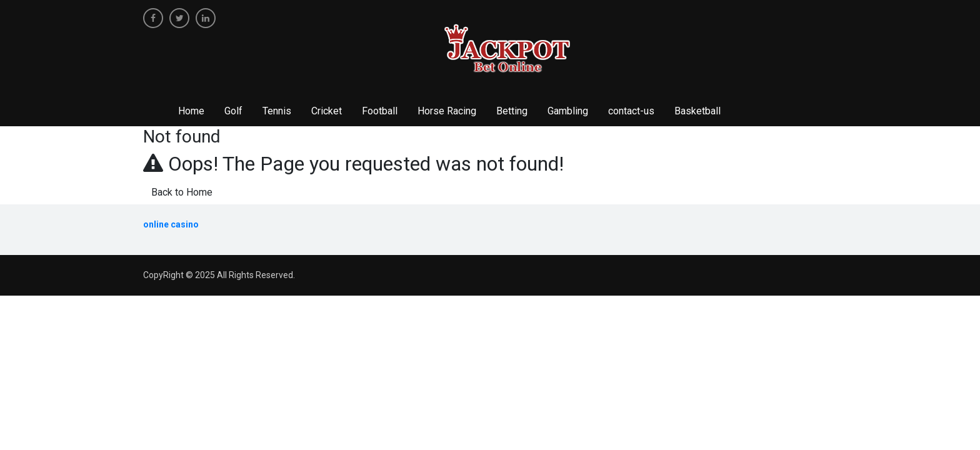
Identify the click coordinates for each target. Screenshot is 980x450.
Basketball (697, 111)
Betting (512, 111)
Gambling (568, 111)
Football (380, 111)
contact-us (631, 111)
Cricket (327, 111)
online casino (171, 224)
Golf (233, 111)
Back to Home (182, 192)
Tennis (277, 111)
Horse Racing (447, 111)
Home (191, 111)
